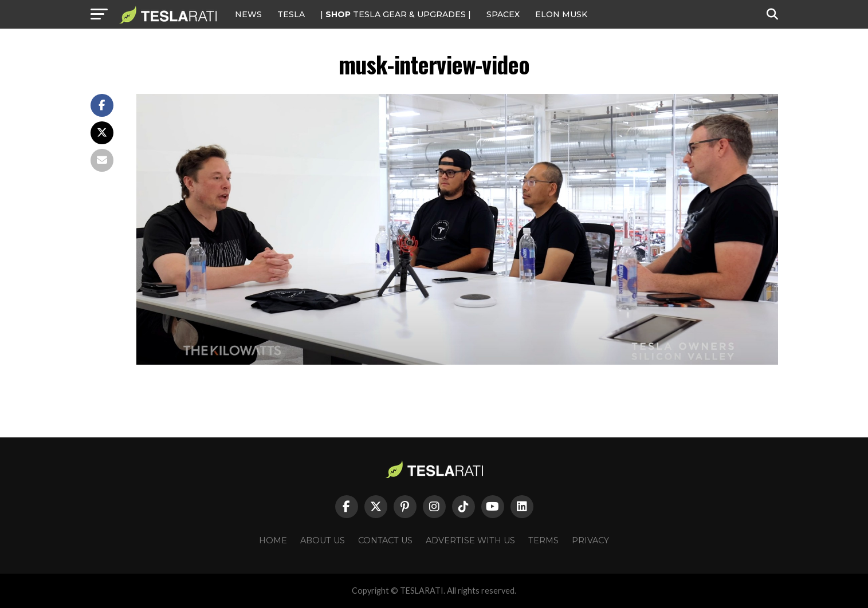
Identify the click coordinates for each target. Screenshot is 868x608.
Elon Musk (561, 14)
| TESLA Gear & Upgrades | (396, 14)
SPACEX (503, 14)
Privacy (590, 540)
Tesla (291, 14)
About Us (323, 540)
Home (273, 540)
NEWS (248, 14)
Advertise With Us (470, 540)
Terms (543, 540)
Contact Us (385, 540)
